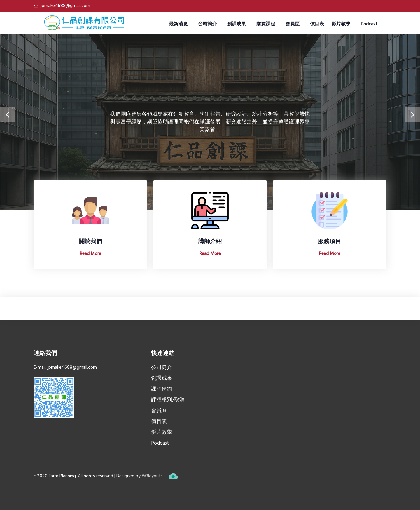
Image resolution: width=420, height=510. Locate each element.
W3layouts (152, 476)
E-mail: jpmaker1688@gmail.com (65, 368)
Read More (91, 254)
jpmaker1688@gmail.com (65, 6)
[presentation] (7, 115)
